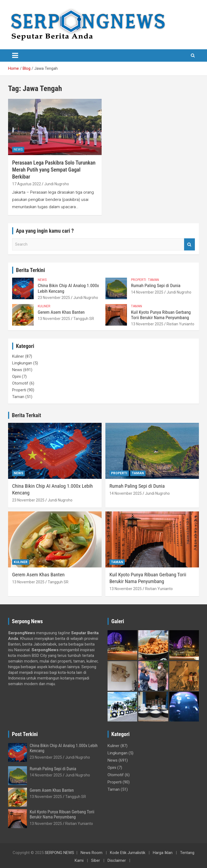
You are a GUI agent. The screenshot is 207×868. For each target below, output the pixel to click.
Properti (139, 280)
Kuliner (44, 306)
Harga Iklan (163, 853)
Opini (16, 377)
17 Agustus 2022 (27, 184)
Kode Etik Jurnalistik (128, 853)
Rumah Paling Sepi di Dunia (156, 285)
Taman (153, 280)
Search (189, 244)
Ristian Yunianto (180, 324)
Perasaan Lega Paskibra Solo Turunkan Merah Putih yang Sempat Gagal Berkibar (54, 170)
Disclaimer (117, 860)
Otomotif (20, 383)
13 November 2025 (54, 319)
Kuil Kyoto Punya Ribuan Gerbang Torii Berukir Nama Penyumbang (161, 315)
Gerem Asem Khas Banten (61, 312)
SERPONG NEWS (59, 853)
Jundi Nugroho (57, 184)
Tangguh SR (84, 319)
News (18, 149)
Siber (96, 860)
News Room (92, 853)
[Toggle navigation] (15, 55)
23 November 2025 (54, 298)
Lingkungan (22, 363)
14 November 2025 (147, 292)
